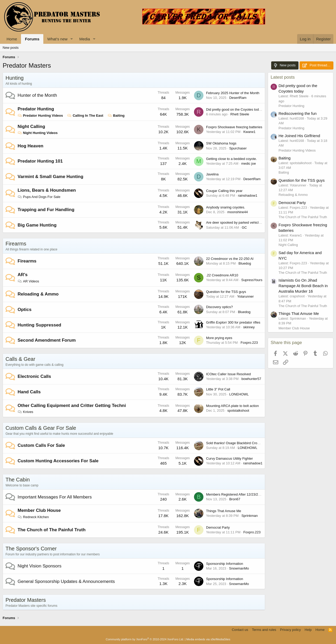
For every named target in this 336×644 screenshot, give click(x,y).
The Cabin (18, 480)
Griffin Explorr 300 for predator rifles (233, 322)
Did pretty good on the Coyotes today (234, 109)
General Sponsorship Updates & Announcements (66, 581)
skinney (249, 327)
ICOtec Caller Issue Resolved (229, 374)
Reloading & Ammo (38, 294)
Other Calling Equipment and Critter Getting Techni (72, 406)
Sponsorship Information (225, 564)
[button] (72, 39)
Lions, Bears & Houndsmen (47, 190)
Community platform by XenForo (145, 639)
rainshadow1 (248, 195)
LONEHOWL (239, 394)
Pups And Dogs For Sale (39, 197)
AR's (23, 275)
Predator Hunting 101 (40, 161)
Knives (25, 412)
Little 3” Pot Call (218, 389)
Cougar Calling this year (224, 191)
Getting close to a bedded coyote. (232, 159)
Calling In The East (85, 116)
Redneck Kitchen (33, 517)
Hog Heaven (30, 146)
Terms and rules (264, 630)
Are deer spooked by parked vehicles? (235, 222)
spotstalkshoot (238, 410)
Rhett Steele (240, 114)
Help (308, 630)
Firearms (16, 244)
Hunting (15, 78)
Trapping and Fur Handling (46, 210)
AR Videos (28, 281)
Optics (25, 310)
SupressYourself (254, 280)
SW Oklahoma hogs (221, 143)
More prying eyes (219, 338)
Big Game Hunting (37, 225)
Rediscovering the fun (298, 113)
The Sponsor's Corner (31, 549)
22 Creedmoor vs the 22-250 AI (230, 259)
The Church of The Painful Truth (52, 530)
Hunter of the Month (37, 95)
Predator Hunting (36, 109)
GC (244, 227)
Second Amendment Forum (47, 340)
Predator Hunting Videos (40, 116)
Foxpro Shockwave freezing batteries (234, 127)
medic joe (249, 163)
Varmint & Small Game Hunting (50, 177)
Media (85, 39)
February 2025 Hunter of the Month (233, 93)
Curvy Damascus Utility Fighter (229, 458)
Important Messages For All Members (55, 497)
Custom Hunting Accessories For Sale (58, 461)
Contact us (240, 630)
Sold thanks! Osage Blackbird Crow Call (236, 443)
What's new (57, 39)
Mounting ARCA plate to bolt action (232, 406)
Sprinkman (250, 516)
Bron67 (235, 499)
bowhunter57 (251, 379)
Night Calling (31, 127)
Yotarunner (246, 296)
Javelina (212, 174)
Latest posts (283, 77)
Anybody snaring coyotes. (226, 207)
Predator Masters (26, 600)
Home (12, 39)
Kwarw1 (249, 132)
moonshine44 (238, 212)
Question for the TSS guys (226, 292)
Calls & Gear (20, 359)
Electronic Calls (34, 376)
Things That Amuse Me (224, 511)
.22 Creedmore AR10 (222, 275)
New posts (11, 48)
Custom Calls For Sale (41, 445)
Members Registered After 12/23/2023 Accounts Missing (249, 494)
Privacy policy (290, 630)
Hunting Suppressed (39, 325)
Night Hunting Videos (38, 133)
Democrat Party (218, 527)
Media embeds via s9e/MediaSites (208, 639)
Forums (32, 39)
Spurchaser (238, 148)
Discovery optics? (219, 307)
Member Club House (39, 510)
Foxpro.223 (249, 343)
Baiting (116, 116)
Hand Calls (29, 392)
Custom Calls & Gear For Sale (41, 428)
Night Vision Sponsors (40, 566)
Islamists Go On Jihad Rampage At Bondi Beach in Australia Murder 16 (303, 286)
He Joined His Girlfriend (299, 136)
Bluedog (245, 263)
